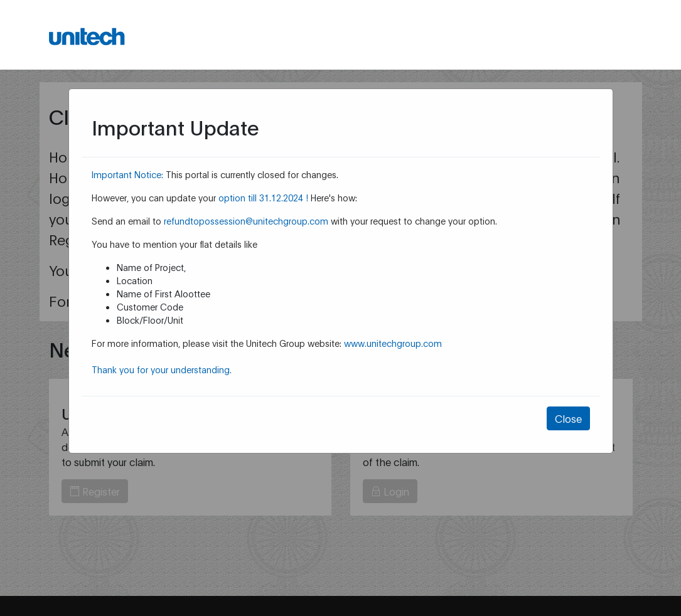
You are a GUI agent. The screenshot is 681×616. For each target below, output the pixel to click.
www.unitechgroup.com (393, 343)
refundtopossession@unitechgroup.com (246, 220)
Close (568, 418)
